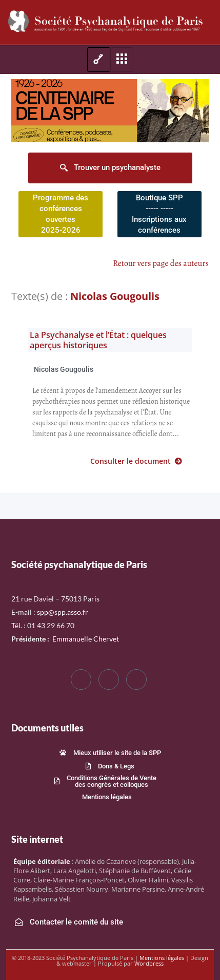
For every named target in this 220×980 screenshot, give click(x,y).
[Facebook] (81, 680)
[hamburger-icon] (99, 60)
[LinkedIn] (136, 680)
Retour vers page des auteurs (161, 263)
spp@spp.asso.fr (63, 612)
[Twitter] (109, 680)
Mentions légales (162, 958)
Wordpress (149, 963)
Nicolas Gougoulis (64, 369)
